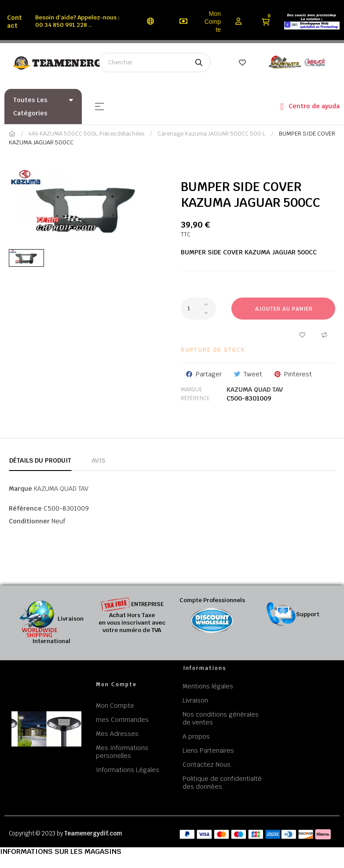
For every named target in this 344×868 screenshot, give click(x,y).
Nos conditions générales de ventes (221, 718)
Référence (195, 398)
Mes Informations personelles (122, 752)
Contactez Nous (207, 765)
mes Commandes (122, 720)
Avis (98, 460)
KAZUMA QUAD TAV (255, 390)
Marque (192, 390)
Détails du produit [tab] (40, 460)
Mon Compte (213, 22)
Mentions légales (208, 686)
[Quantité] (198, 309)
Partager (209, 374)
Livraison (195, 700)
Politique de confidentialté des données (222, 783)
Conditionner (29, 521)
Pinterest (298, 374)
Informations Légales (128, 770)
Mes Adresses (117, 734)
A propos (196, 736)
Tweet (253, 374)
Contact (15, 22)
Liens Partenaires (208, 750)
